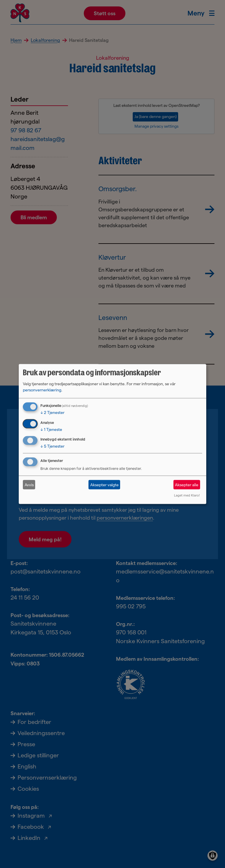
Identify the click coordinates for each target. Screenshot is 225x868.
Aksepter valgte (104, 484)
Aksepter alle (187, 484)
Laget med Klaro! (187, 495)
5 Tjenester (52, 446)
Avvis (29, 484)
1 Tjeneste (51, 429)
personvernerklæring (42, 390)
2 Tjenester (52, 412)
